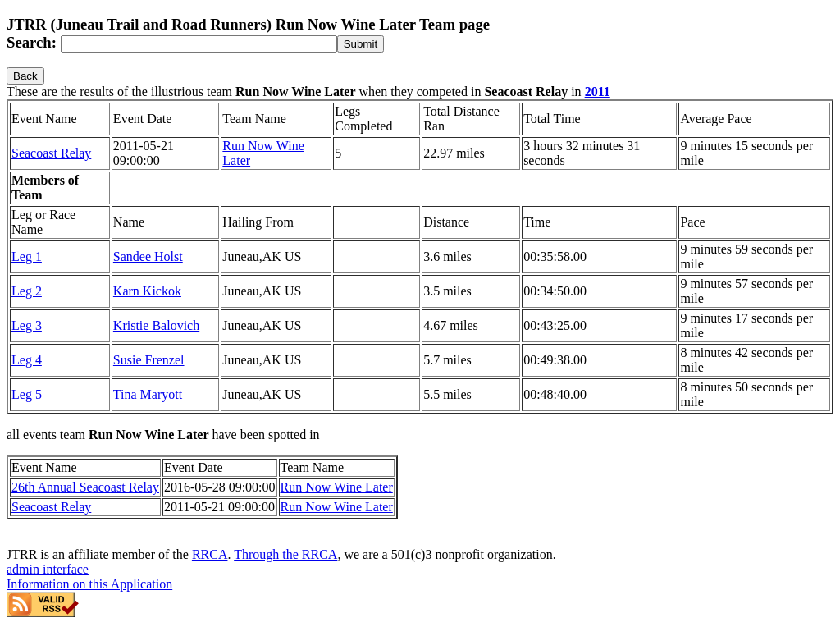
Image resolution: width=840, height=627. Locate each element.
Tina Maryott (148, 394)
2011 (598, 92)
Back (25, 76)
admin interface (48, 569)
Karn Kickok (147, 291)
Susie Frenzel (149, 360)
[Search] (199, 44)
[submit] (361, 44)
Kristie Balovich (156, 325)
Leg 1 (27, 256)
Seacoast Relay (51, 153)
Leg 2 (27, 291)
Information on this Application (89, 584)
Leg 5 (27, 394)
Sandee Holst (148, 256)
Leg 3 (27, 325)
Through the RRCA (285, 554)
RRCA (210, 554)
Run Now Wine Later (337, 487)
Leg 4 (27, 360)
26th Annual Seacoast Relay (85, 487)
